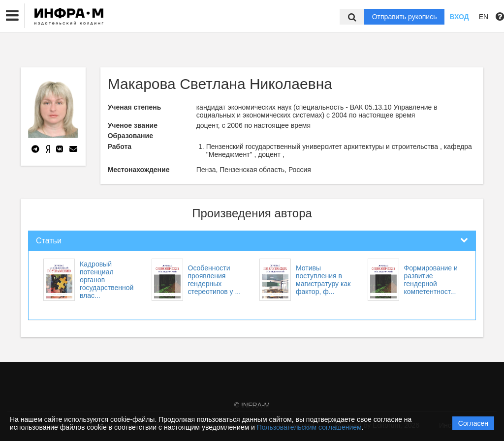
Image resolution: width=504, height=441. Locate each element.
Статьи (49, 241)
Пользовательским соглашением (309, 427)
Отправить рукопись (405, 17)
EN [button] (484, 17)
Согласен (473, 423)
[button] (12, 16)
